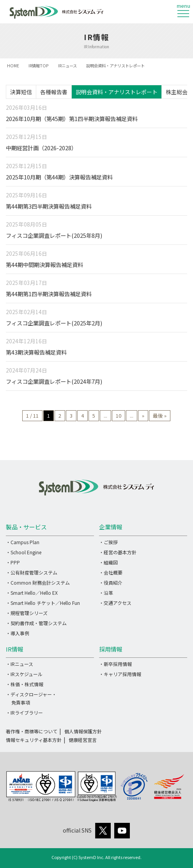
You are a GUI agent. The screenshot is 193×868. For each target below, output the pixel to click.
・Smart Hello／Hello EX (32, 593)
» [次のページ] (143, 416)
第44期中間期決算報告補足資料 (44, 264)
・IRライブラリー (24, 712)
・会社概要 (111, 572)
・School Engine (24, 552)
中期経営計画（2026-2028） (41, 148)
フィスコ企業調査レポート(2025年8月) (54, 235)
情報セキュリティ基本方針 (34, 740)
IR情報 (15, 649)
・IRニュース (19, 664)
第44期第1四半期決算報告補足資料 (49, 294)
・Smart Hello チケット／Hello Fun (43, 603)
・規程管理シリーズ (27, 613)
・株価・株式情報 (25, 684)
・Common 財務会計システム (38, 582)
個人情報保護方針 (83, 731)
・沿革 (106, 593)
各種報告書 (54, 92)
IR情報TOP (39, 66)
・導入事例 (18, 633)
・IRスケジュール (24, 674)
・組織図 (108, 562)
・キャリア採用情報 (120, 674)
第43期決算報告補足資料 (36, 352)
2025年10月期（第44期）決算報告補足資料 (59, 177)
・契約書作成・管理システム (36, 623)
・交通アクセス (115, 603)
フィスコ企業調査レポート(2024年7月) (54, 381)
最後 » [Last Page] (160, 416)
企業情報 (111, 527)
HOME (13, 66)
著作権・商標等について (32, 731)
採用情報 (111, 649)
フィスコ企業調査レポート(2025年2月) (54, 323)
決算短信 (21, 92)
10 (119, 416)
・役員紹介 (111, 582)
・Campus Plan (23, 542)
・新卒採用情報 (115, 664)
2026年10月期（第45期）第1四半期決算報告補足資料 (72, 119)
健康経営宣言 (83, 740)
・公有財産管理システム (32, 572)
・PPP (13, 562)
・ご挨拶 (108, 542)
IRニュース (67, 66)
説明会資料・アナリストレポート (117, 92)
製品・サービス (26, 527)
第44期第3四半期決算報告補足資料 (49, 206)
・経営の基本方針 (118, 552)
